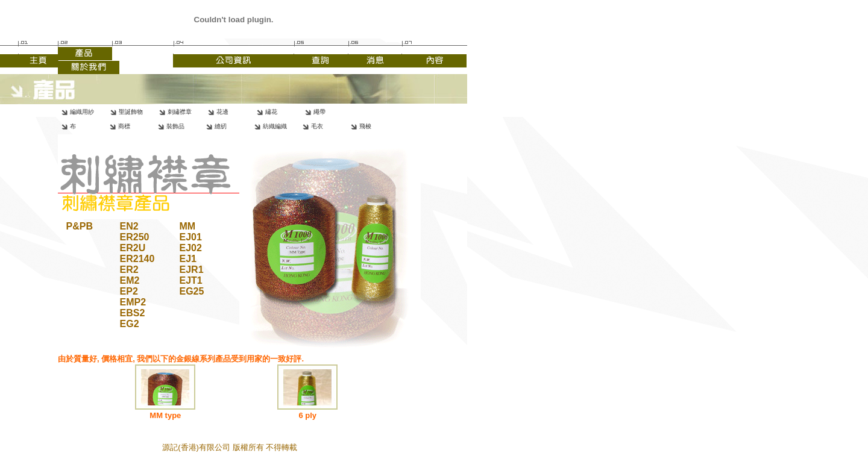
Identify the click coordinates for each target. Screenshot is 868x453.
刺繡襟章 (180, 112)
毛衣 (317, 126)
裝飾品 (175, 126)
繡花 (271, 112)
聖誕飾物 (131, 112)
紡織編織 (275, 126)
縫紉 (221, 126)
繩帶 (319, 112)
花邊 (222, 112)
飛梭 (365, 126)
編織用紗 (82, 112)
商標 (124, 126)
